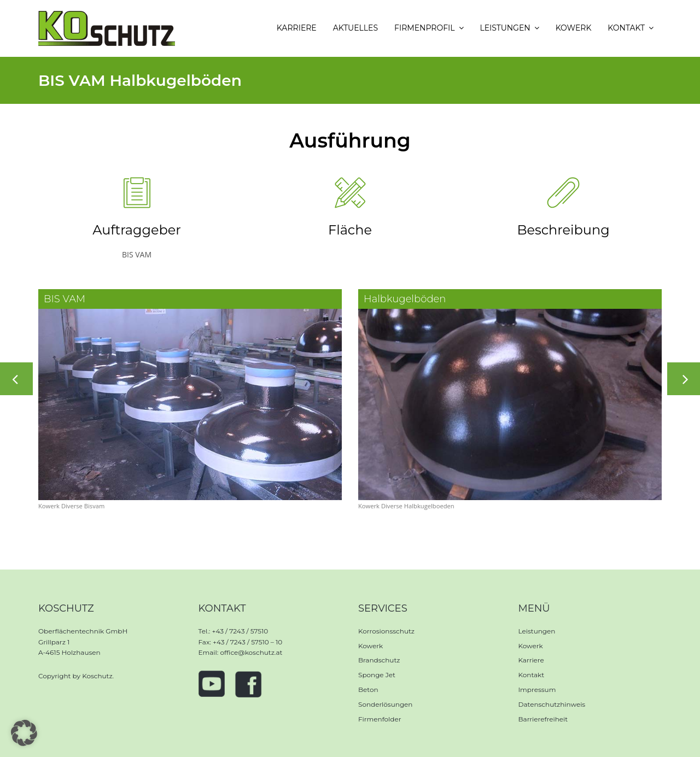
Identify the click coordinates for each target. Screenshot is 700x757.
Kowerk (371, 646)
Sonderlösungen (385, 704)
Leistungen (537, 631)
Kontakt (532, 675)
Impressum (537, 689)
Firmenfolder (380, 719)
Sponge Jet (377, 675)
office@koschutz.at (251, 652)
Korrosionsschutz (386, 631)
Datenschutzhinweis (552, 704)
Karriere (531, 660)
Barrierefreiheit (543, 719)
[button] (24, 733)
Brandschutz (379, 660)
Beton (368, 689)
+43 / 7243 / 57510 (240, 631)
